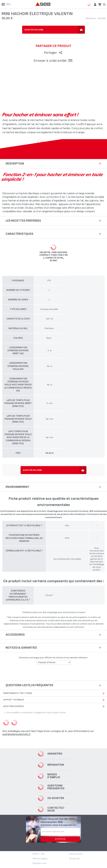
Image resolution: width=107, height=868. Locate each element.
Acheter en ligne (34, 30)
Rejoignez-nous (40, 863)
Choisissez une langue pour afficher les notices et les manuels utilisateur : (54, 658)
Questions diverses (13, 706)
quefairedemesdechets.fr (16, 734)
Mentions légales (40, 859)
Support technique (14, 700)
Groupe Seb (74, 859)
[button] (95, 4)
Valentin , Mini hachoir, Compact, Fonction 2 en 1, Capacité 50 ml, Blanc (53, 257)
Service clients (76, 854)
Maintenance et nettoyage (18, 693)
